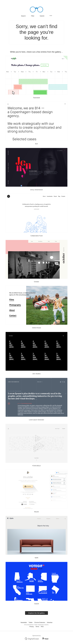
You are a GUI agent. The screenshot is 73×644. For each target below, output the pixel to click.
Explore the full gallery (36, 613)
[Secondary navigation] (51, 16)
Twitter (31, 623)
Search (23, 16)
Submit (42, 16)
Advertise (50, 623)
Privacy (32, 627)
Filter (33, 16)
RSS (42, 627)
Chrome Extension (40, 623)
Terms (37, 627)
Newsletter (24, 623)
